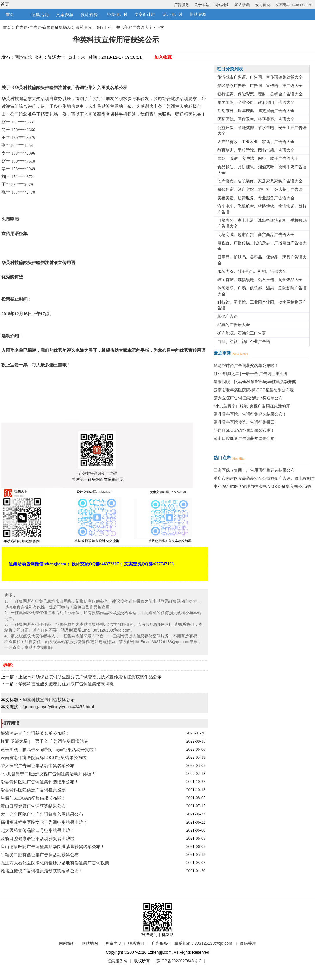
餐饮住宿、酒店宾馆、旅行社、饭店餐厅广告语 (260, 190)
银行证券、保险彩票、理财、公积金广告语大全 (260, 94)
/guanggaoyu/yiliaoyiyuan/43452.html (58, 707)
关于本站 (202, 5)
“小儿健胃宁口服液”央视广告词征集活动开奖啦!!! (48, 774)
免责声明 (113, 943)
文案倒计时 (145, 15)
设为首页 (263, 5)
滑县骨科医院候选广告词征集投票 (33, 790)
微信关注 (248, 943)
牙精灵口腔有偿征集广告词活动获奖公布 (40, 855)
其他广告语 (228, 316)
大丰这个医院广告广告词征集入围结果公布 (42, 814)
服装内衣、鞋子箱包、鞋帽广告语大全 (252, 271)
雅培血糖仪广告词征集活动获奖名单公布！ (42, 871)
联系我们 (136, 943)
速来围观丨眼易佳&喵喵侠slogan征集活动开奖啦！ (49, 750)
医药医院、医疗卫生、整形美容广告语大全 (114, 27)
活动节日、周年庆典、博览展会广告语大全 (256, 111)
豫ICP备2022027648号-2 (179, 961)
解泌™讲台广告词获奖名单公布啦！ (35, 733)
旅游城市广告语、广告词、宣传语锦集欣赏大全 (260, 77)
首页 (5, 4)
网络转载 (23, 57)
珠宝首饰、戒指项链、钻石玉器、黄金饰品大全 (260, 280)
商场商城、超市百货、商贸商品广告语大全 (256, 235)
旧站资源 (198, 15)
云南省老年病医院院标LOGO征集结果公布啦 (44, 758)
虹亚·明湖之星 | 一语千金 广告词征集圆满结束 (44, 741)
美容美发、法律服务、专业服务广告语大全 (256, 198)
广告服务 (182, 5)
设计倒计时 (172, 15)
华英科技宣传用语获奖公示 (49, 700)
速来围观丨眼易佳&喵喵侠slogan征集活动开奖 (255, 382)
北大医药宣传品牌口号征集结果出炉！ (37, 830)
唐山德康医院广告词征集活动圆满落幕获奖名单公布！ (53, 847)
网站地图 (222, 5)
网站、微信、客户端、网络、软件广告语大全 (258, 159)
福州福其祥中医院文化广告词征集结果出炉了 (44, 822)
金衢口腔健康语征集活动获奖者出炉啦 (37, 839)
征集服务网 (117, 961)
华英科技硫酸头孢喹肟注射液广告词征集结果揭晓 (66, 684)
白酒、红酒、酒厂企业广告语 (244, 342)
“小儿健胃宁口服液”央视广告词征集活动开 (252, 406)
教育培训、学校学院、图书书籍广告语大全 (256, 150)
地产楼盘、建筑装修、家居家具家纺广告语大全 (260, 181)
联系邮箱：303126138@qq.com (203, 943)
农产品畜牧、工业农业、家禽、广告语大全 (256, 142)
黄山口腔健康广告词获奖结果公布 (33, 806)
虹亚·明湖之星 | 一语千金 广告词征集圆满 (251, 374)
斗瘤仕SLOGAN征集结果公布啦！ (33, 798)
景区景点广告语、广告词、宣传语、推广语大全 (260, 86)
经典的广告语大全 (234, 325)
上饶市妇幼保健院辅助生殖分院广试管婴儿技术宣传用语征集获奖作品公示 (90, 677)
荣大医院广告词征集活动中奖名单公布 (37, 766)
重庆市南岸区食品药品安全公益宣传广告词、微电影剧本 (264, 478)
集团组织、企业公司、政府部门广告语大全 (256, 103)
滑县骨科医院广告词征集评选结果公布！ (40, 782)
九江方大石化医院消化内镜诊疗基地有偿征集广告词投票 (55, 863)
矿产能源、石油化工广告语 (242, 333)
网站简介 (67, 943)
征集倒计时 (117, 15)
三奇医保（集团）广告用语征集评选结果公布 (254, 470)
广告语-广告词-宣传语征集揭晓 (43, 27)
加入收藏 (242, 5)
